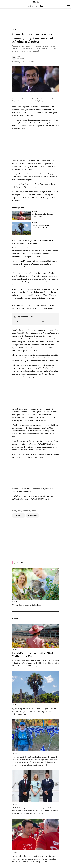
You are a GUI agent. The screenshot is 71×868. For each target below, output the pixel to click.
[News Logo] (36, 6)
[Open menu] (69, 6)
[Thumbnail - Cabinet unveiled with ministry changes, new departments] (36, 793)
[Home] (36, 2)
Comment (33, 516)
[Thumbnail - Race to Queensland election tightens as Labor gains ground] (36, 841)
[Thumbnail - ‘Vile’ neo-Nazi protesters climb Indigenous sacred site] (36, 228)
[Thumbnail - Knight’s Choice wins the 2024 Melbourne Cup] (36, 216)
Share (18, 516)
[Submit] (43, 321)
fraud (34, 511)
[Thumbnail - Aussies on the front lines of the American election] (36, 743)
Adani (14, 511)
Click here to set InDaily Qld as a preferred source (35, 496)
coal (20, 511)
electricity (27, 511)
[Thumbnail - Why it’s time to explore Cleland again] (36, 587)
